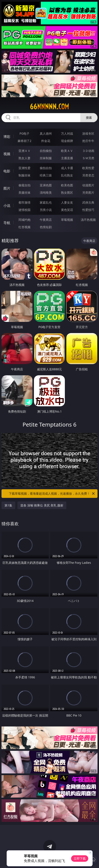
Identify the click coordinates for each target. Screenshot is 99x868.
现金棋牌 (67, 141)
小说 (7, 206)
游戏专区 (88, 133)
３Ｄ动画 (88, 151)
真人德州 (46, 133)
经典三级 (46, 175)
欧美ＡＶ (67, 151)
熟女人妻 (24, 158)
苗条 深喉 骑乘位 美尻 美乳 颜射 (42, 505)
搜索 (89, 118)
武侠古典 (88, 202)
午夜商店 (46, 220)
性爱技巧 (88, 210)
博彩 (7, 137)
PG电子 (25, 133)
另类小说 (46, 210)
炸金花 (46, 141)
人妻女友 (67, 202)
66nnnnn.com (49, 107)
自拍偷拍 (46, 151)
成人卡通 (67, 168)
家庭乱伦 (46, 202)
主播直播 (67, 158)
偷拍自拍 (46, 168)
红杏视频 (24, 227)
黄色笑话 (67, 210)
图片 (7, 188)
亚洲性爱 (24, 168)
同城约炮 (24, 220)
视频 (7, 154)
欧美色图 (67, 185)
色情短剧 (46, 227)
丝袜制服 (46, 158)
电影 (7, 171)
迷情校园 (24, 210)
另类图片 (88, 192)
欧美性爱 (88, 168)
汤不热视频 (88, 220)
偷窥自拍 (24, 185)
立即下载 (80, 858)
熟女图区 (67, 192)
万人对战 (67, 133)
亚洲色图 (46, 185)
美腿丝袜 (24, 192)
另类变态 (88, 175)
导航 (7, 223)
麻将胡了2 (24, 141)
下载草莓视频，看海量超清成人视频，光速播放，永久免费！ (52, 494)
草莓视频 (67, 220)
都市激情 (24, 202)
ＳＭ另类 (88, 158)
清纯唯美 (46, 192)
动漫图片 (88, 185)
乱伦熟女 (67, 175)
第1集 (8, 505)
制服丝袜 (24, 175)
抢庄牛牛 (88, 141)
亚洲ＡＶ (24, 151)
